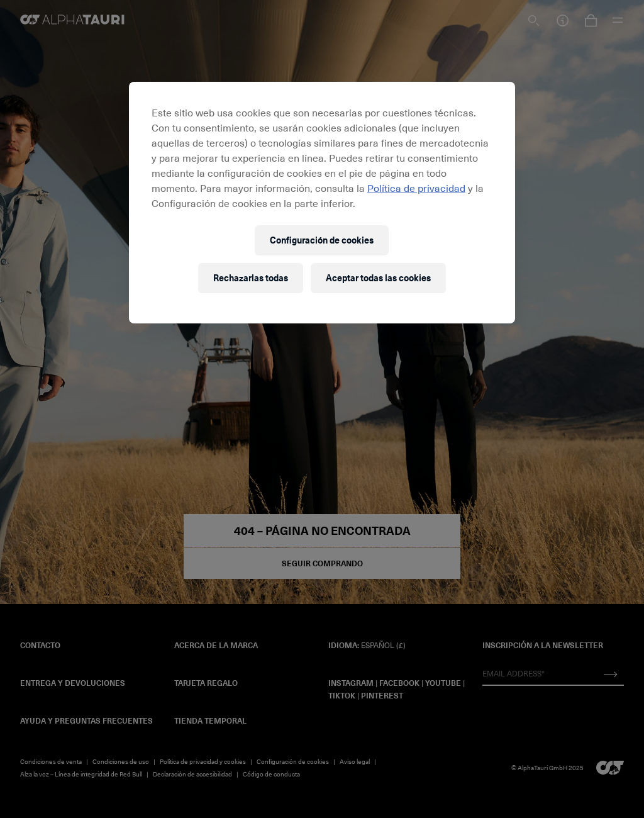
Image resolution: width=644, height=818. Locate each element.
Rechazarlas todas (251, 278)
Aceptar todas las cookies (378, 278)
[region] (322, 203)
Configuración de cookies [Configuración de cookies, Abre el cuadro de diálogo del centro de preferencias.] (322, 240)
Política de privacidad (416, 188)
